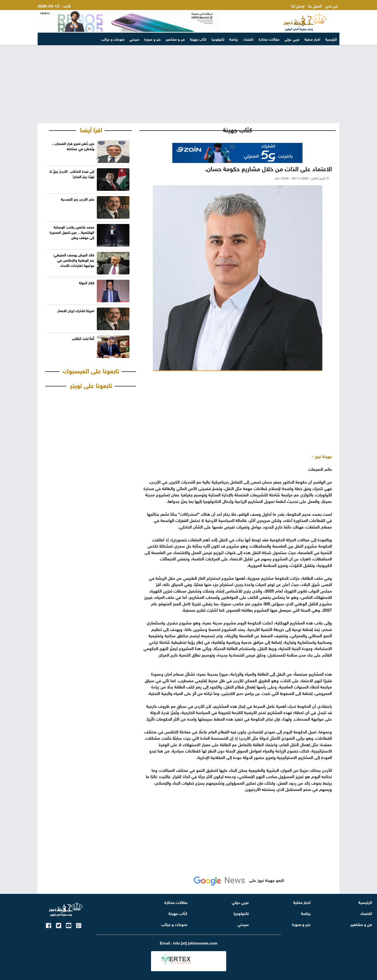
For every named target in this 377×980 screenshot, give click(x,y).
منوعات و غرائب (113, 39)
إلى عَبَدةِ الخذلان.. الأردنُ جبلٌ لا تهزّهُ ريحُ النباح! (72, 174)
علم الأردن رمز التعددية (78, 199)
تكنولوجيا (218, 39)
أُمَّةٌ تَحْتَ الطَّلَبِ (83, 338)
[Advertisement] (189, 84)
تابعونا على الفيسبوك (91, 370)
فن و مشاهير (175, 39)
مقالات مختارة (269, 39)
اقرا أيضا (91, 129)
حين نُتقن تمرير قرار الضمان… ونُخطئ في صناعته (73, 146)
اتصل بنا (315, 5)
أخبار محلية (312, 39)
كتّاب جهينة (198, 39)
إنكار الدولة (87, 282)
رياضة (234, 39)
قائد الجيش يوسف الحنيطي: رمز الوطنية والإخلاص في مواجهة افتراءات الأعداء (74, 260)
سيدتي (134, 39)
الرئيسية (331, 39)
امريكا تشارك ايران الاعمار (76, 310)
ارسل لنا (298, 5)
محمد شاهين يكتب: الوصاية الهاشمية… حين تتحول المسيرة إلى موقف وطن (72, 232)
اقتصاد (248, 39)
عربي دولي (292, 39)
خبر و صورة (153, 39)
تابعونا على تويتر (91, 385)
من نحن (331, 5)
